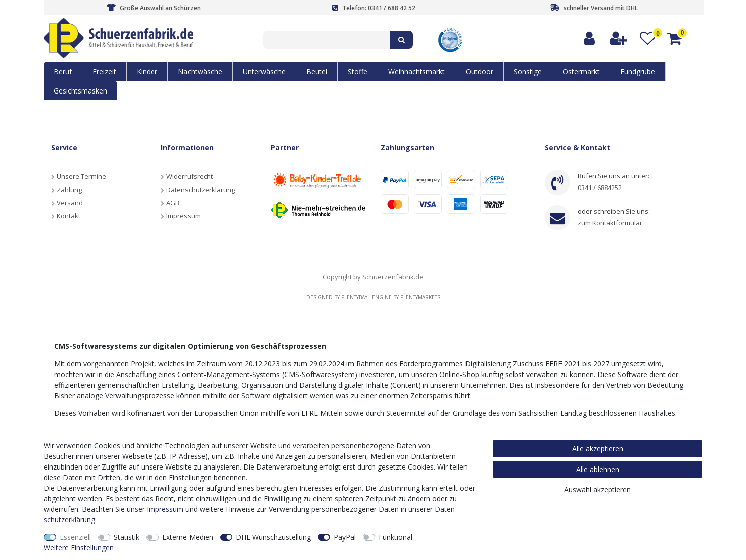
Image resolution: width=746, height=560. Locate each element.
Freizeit (104, 72)
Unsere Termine (81, 176)
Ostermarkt (581, 72)
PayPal (345, 537)
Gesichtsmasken (80, 91)
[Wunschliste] (648, 38)
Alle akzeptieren (598, 449)
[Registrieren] (619, 38)
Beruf (63, 72)
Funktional (395, 537)
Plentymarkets (420, 297)
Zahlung (69, 190)
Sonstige (528, 72)
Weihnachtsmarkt (416, 72)
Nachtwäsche (200, 72)
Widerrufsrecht (190, 176)
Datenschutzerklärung (201, 190)
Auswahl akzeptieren (597, 489)
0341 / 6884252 (600, 188)
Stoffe (358, 72)
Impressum (183, 216)
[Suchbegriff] (327, 40)
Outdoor (479, 72)
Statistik (126, 537)
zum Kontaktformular (610, 223)
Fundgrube (638, 72)
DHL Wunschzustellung (273, 537)
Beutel (317, 72)
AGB (173, 203)
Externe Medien (188, 537)
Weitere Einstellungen (79, 548)
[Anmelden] (590, 38)
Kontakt (69, 216)
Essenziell (75, 537)
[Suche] (401, 40)
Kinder (147, 72)
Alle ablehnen (598, 469)
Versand (70, 203)
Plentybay (354, 297)
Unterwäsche (264, 72)
